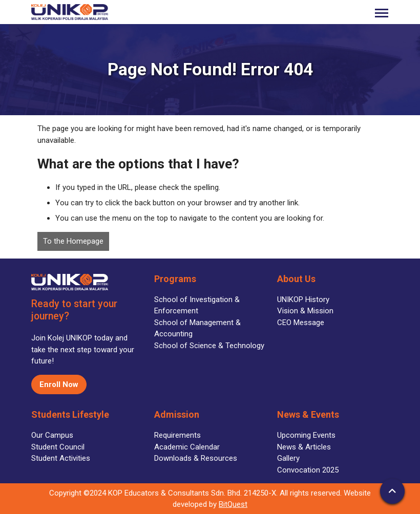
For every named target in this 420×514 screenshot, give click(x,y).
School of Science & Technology (209, 346)
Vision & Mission (305, 311)
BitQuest (233, 504)
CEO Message (301, 323)
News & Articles (304, 447)
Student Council (58, 447)
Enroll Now (59, 384)
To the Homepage (73, 241)
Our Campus (52, 435)
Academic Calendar (187, 447)
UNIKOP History (303, 299)
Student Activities (61, 458)
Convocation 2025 (308, 470)
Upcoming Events (306, 435)
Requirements (177, 435)
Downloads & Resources (196, 458)
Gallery (288, 458)
